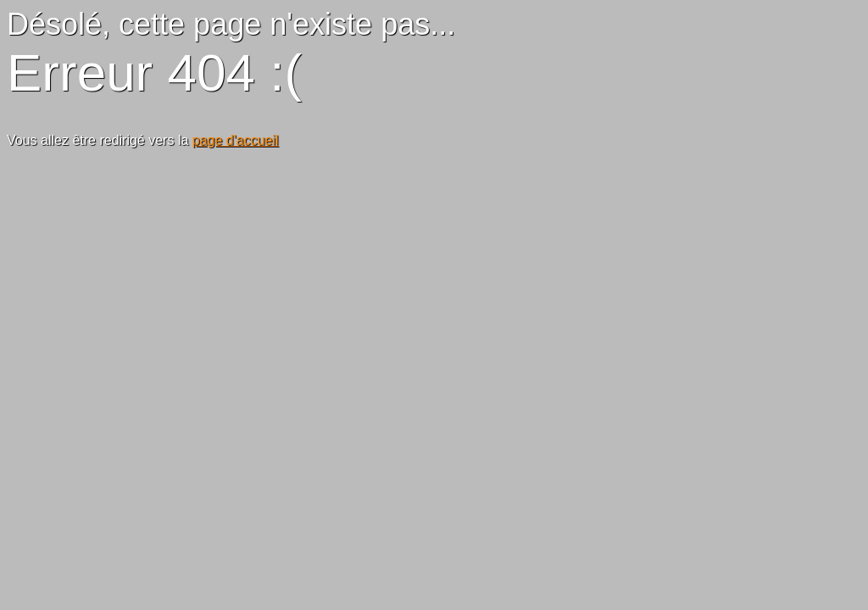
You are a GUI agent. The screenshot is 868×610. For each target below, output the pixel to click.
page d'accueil (236, 140)
